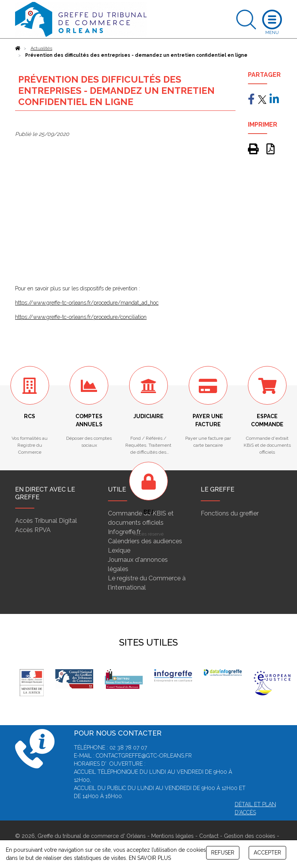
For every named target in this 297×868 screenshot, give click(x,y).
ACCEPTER (267, 853)
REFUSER (223, 853)
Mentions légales (172, 836)
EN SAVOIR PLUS (150, 858)
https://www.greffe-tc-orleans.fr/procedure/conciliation (81, 317)
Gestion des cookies (250, 836)
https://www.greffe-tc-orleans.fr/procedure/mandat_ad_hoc (87, 303)
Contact (209, 836)
